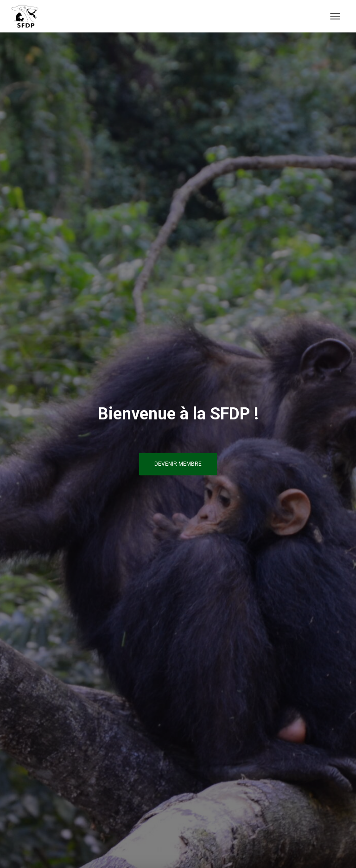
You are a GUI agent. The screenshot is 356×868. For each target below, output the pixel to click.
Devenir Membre (178, 464)
